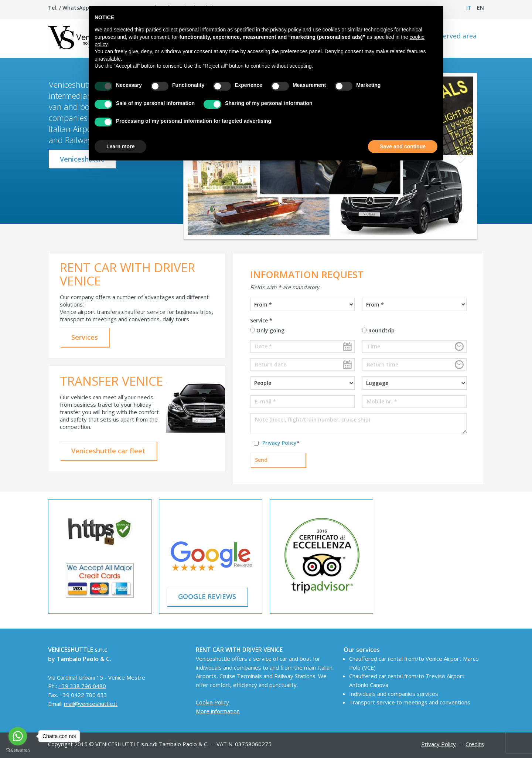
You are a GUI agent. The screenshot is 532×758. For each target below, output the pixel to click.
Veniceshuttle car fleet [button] (108, 451)
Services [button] (85, 337)
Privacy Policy (279, 443)
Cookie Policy (212, 702)
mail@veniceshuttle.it (91, 704)
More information (218, 711)
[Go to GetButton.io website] (18, 750)
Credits (475, 744)
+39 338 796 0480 (82, 686)
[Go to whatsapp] (18, 736)
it (469, 8)
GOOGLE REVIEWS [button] (207, 596)
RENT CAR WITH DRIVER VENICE (127, 274)
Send (261, 460)
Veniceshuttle (82, 159)
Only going (267, 330)
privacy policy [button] (286, 30)
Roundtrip (378, 330)
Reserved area (454, 36)
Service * (261, 320)
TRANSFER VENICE (111, 381)
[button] (461, 157)
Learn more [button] (120, 146)
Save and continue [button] (403, 146)
